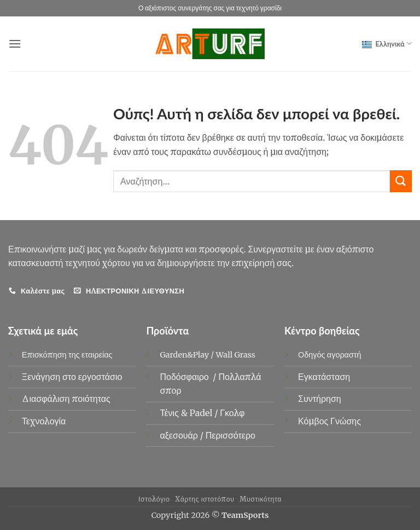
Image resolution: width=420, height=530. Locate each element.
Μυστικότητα (261, 499)
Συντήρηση (320, 399)
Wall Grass (236, 355)
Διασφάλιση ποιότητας (66, 399)
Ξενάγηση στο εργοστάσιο (72, 377)
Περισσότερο (231, 435)
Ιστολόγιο (154, 499)
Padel (202, 413)
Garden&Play (184, 355)
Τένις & (174, 413)
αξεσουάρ (180, 435)
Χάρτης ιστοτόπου (205, 499)
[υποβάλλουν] (401, 181)
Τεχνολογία (44, 421)
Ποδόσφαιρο (185, 377)
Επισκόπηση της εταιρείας (67, 355)
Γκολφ (233, 413)
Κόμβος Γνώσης (329, 421)
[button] (15, 44)
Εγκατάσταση (324, 377)
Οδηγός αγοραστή (329, 355)
